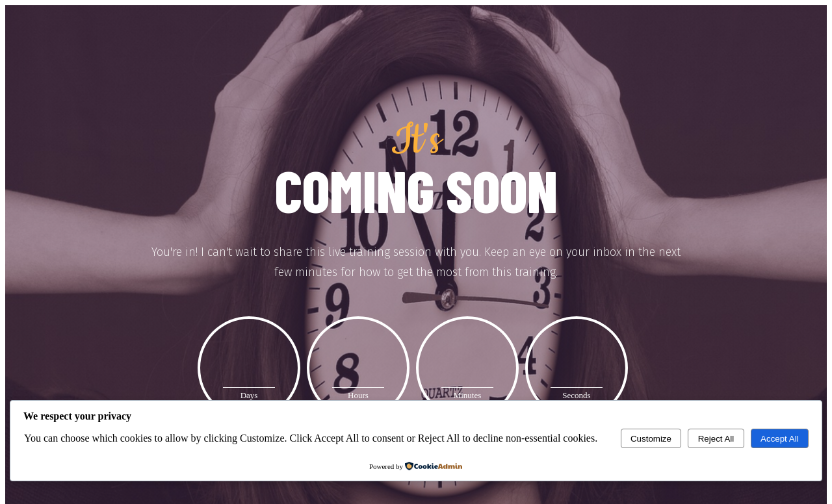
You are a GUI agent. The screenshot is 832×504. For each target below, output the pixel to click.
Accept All (780, 439)
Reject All (716, 439)
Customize (651, 439)
